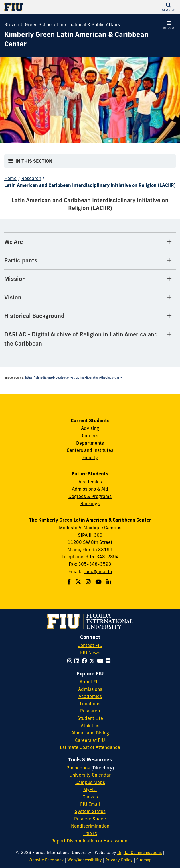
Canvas (90, 797)
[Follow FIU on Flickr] (109, 661)
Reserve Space (90, 819)
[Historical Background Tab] (90, 316)
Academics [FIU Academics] (90, 696)
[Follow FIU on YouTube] (101, 661)
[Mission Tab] (90, 279)
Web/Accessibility (85, 860)
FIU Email (90, 804)
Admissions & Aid (90, 489)
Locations (90, 704)
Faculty (90, 458)
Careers (90, 436)
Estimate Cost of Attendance (90, 747)
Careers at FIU (90, 740)
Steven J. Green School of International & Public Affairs (62, 24)
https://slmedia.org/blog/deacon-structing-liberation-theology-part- (73, 378)
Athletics (90, 726)
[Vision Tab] (90, 298)
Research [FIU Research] (90, 711)
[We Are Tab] (90, 242)
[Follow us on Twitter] (79, 582)
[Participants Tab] (90, 261)
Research (31, 178)
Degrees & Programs (90, 496)
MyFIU (90, 789)
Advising (90, 428)
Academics (90, 482)
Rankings (90, 503)
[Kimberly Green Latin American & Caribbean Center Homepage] (83, 39)
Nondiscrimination (90, 826)
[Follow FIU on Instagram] (71, 661)
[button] (169, 7)
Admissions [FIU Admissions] (90, 689)
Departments (90, 443)
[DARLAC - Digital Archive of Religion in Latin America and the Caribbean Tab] (90, 339)
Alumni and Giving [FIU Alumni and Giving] (90, 733)
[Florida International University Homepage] (47, 7)
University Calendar (90, 775)
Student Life (90, 718)
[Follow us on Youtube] (99, 582)
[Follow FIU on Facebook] (85, 661)
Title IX (90, 833)
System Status (90, 811)
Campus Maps (90, 782)
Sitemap (144, 860)
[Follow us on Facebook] (70, 582)
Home (10, 178)
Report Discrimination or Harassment (90, 841)
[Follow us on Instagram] (89, 582)
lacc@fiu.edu (98, 571)
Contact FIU (90, 645)
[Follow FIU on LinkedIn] (78, 661)
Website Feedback (46, 860)
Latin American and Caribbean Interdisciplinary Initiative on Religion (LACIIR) (90, 185)
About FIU (90, 682)
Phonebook (78, 768)
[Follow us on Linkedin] (110, 582)
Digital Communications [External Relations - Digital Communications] (139, 853)
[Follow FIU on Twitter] (93, 661)
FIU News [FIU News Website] (90, 653)
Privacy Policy (119, 860)
